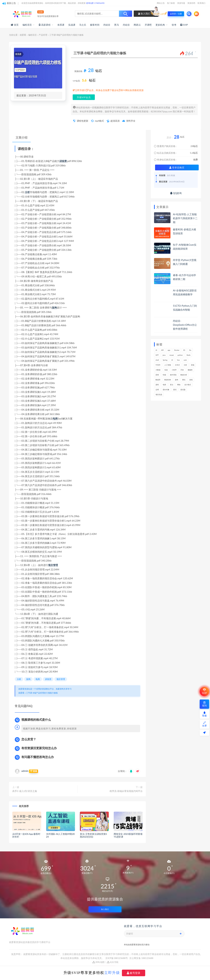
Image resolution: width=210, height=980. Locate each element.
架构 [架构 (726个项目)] (177, 380)
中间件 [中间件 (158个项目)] (158, 365)
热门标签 (171, 3)
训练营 (63, 161)
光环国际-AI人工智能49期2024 (60, 835)
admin (25, 771)
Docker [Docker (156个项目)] (177, 350)
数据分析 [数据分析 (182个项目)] (184, 375)
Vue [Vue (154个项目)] (178, 360)
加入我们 (144, 13)
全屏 (204, 724)
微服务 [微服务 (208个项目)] (190, 370)
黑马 (116, 25)
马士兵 (83, 25)
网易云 (137, 25)
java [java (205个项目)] (164, 355)
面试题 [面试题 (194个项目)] (183, 390)
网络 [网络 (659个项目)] (179, 385)
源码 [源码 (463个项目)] (157, 385)
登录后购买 (177, 167)
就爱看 (23, 35)
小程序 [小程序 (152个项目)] (174, 370)
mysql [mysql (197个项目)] (172, 355)
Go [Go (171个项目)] (190, 350)
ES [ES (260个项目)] (184, 350)
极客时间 (95, 25)
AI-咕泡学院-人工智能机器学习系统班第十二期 (185, 218)
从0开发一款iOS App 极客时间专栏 (26, 835)
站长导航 (113, 962)
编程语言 (27, 25)
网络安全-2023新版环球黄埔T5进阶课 (128, 835)
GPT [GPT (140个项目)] (157, 355)
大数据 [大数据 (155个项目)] (158, 370)
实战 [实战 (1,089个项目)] (166, 370)
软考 (174, 25)
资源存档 (191, 3)
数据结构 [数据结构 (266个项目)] (168, 380)
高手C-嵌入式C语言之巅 (25, 791)
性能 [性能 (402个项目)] (164, 375)
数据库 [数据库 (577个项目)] (158, 380)
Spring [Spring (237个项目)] (165, 360)
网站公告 (161, 3)
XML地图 (98, 962)
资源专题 (181, 3)
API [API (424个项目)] (162, 350)
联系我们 (201, 3)
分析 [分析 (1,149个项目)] (185, 365)
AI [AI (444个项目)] (156, 350)
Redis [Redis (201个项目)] (189, 355)
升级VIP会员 (84, 97)
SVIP (204, 691)
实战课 (72, 25)
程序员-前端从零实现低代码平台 (126, 791)
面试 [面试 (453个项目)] (175, 390)
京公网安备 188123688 (141, 958)
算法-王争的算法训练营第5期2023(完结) (93, 835)
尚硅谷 (107, 25)
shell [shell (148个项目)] (157, 360)
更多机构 (160, 25)
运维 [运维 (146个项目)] (157, 390)
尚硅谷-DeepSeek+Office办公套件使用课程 (185, 325)
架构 (54, 307)
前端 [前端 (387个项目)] (193, 365)
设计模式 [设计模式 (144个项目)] (188, 385)
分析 (27, 192)
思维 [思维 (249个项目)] (157, 375)
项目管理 (53, 565)
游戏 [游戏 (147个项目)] (191, 380)
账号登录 (134, 973)
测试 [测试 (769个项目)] (184, 380)
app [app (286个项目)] (169, 350)
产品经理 (43, 35)
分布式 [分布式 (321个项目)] (177, 365)
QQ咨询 (176, 193)
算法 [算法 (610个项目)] (172, 385)
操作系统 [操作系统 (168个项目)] (173, 375)
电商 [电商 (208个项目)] (164, 385)
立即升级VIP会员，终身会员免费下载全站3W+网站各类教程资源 (109, 90)
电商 (55, 418)
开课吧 (148, 25)
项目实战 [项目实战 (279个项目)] (159, 394)
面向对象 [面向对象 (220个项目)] (166, 390)
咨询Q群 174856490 (95, 3)
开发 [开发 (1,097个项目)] (182, 370)
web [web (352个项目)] (185, 360)
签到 (204, 704)
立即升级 (112, 973)
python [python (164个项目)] (180, 355)
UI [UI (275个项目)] (172, 360)
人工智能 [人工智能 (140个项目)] (168, 365)
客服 (204, 714)
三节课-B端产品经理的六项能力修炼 (42, 693)
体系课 (61, 25)
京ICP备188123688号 (117, 958)
